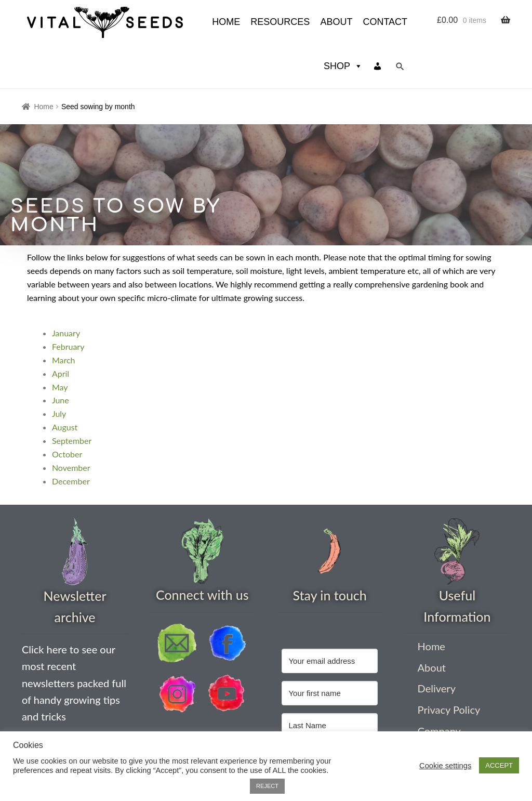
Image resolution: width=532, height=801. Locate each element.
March (64, 316)
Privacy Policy (449, 665)
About (242, 22)
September (72, 396)
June (61, 356)
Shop (343, 22)
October (67, 410)
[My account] (378, 22)
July (59, 369)
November (71, 423)
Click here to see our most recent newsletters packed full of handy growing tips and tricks (74, 639)
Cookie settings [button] (445, 766)
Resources (186, 22)
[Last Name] (329, 681)
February (68, 302)
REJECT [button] (267, 786)
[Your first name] (329, 649)
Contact (291, 22)
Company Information (444, 693)
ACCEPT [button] (499, 765)
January (66, 289)
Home (43, 62)
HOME (132, 22)
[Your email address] (329, 617)
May (60, 343)
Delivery (437, 644)
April (61, 329)
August (65, 383)
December (71, 437)
